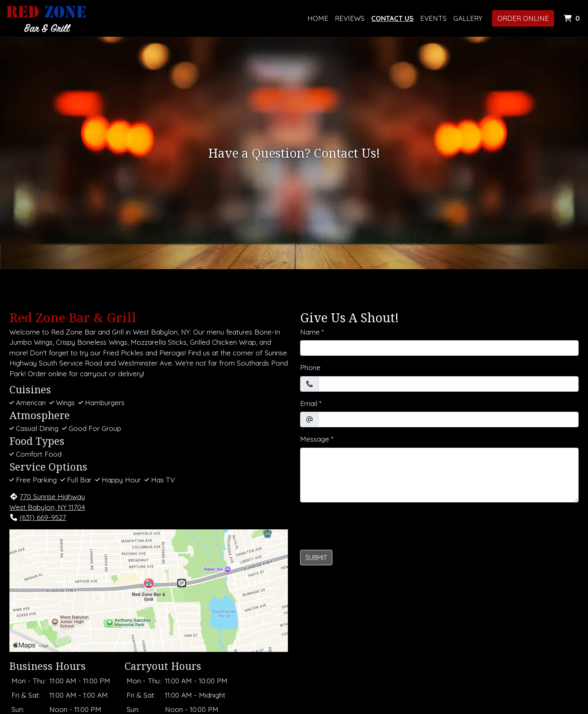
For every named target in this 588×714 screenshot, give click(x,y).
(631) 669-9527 (38, 517)
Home (318, 18)
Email (309, 403)
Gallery (468, 18)
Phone (310, 367)
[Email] (449, 419)
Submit (316, 558)
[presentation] (362, 525)
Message (315, 439)
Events (433, 18)
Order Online (523, 18)
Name (310, 332)
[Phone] (449, 384)
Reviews (350, 18)
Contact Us (392, 18)
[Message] (439, 475)
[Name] (439, 348)
